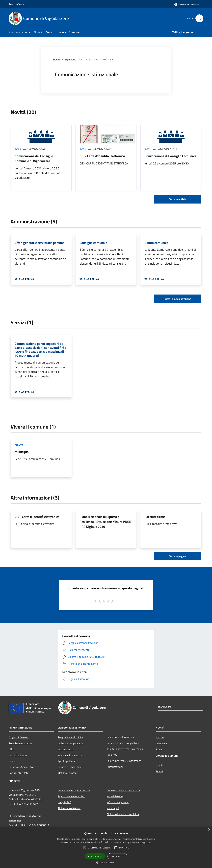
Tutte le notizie (178, 199)
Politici (12, 761)
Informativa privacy (118, 802)
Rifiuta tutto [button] (117, 856)
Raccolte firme (155, 517)
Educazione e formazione (121, 737)
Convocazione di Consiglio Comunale (170, 156)
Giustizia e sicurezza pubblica (123, 743)
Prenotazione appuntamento (74, 790)
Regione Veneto (17, 4)
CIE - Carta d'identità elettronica (37, 517)
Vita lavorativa (66, 749)
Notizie (160, 737)
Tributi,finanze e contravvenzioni (125, 749)
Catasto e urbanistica (70, 767)
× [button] (209, 830)
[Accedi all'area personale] (187, 4)
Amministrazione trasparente (123, 790)
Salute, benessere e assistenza (124, 761)
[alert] (106, 847)
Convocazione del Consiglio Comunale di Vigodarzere (34, 158)
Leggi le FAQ (65, 802)
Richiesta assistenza (69, 808)
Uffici (12, 749)
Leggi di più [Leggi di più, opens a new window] (146, 842)
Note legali (113, 808)
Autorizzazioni (115, 767)
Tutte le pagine (178, 556)
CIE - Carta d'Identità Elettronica (102, 156)
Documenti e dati (18, 773)
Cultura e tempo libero (70, 743)
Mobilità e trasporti (68, 773)
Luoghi (159, 765)
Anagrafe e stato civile (70, 737)
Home (56, 59)
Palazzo (19, 445)
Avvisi (18, 149)
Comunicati (162, 743)
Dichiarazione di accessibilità (123, 814)
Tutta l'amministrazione (178, 299)
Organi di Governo (19, 737)
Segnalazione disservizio (71, 796)
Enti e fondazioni (18, 755)
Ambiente (112, 755)
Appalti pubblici (66, 761)
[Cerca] (199, 18)
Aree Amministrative (20, 743)
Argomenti (70, 59)
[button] (85, 848)
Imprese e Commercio (70, 755)
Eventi (159, 771)
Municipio (22, 452)
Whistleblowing (115, 796)
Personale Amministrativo (23, 767)
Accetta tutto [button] (95, 856)
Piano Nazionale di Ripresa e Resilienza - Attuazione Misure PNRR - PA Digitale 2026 (105, 522)
